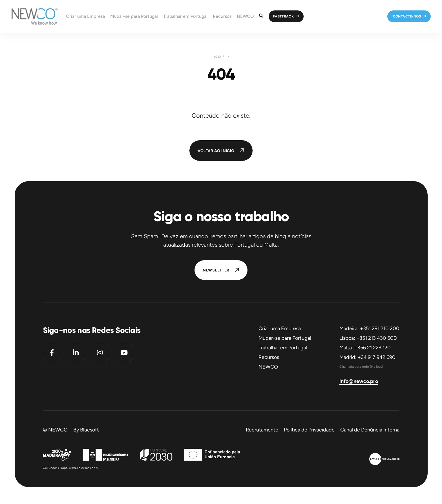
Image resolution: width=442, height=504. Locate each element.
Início (216, 56)
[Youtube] (124, 353)
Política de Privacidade (309, 430)
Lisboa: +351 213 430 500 (368, 338)
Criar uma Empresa (280, 328)
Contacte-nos (407, 16)
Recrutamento (262, 430)
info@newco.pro (359, 381)
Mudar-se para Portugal (285, 338)
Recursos (269, 357)
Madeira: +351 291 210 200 (369, 328)
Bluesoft (89, 430)
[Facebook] (52, 353)
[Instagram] (100, 353)
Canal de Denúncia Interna (370, 430)
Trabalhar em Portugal (283, 348)
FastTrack (283, 16)
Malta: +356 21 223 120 (365, 348)
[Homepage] (29, 16)
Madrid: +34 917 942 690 (367, 357)
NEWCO (268, 367)
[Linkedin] (76, 353)
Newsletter (216, 270)
